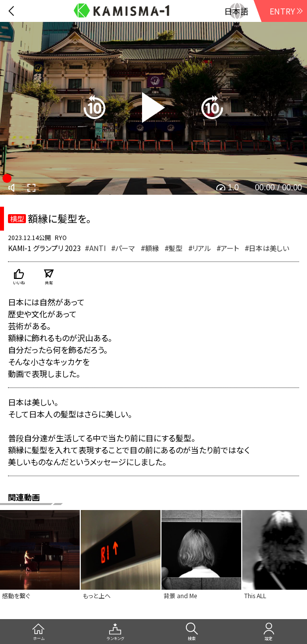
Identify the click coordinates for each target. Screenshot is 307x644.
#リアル (200, 248)
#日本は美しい (267, 248)
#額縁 (150, 248)
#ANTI (95, 248)
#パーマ (123, 248)
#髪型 (174, 248)
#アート (228, 248)
